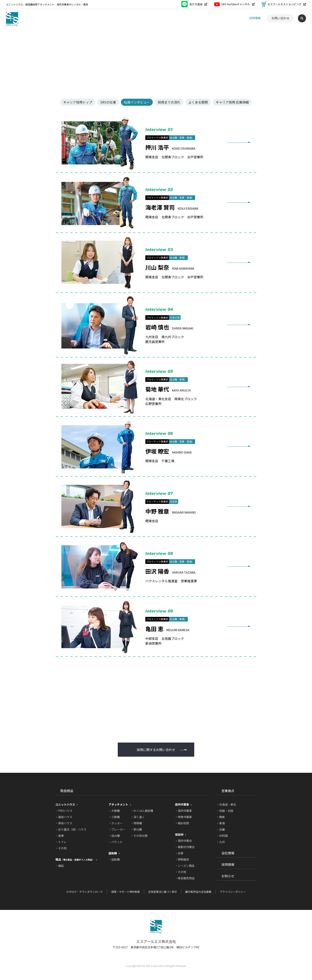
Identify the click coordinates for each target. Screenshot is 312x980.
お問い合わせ (280, 18)
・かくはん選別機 (142, 811)
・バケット (116, 842)
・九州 (221, 842)
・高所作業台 (183, 841)
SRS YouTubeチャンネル (234, 4)
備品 (75, 859)
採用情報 (255, 18)
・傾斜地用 (182, 823)
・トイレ (61, 842)
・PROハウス (64, 811)
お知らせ (236, 18)
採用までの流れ (169, 102)
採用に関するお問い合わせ (156, 750)
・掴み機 (114, 836)
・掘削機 (114, 859)
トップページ (14, 34)
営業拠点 (197, 18)
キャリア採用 (49, 34)
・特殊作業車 (183, 817)
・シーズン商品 (185, 866)
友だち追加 (194, 4)
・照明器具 (182, 859)
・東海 (221, 823)
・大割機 (114, 811)
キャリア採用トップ (78, 102)
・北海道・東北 (226, 804)
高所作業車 (182, 804)
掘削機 (113, 853)
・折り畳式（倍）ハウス (71, 829)
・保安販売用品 (185, 878)
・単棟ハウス (64, 823)
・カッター (116, 823)
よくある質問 (198, 102)
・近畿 (221, 829)
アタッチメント (118, 804)
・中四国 (222, 836)
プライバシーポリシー (233, 892)
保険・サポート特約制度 (126, 892)
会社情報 (216, 18)
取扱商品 (174, 18)
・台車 (179, 853)
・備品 (60, 866)
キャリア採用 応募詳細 (232, 102)
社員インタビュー (137, 102)
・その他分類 (139, 836)
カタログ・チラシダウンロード (85, 892)
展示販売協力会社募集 (198, 892)
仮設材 (179, 834)
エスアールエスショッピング (284, 4)
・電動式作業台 (185, 847)
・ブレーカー (117, 829)
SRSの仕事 (108, 102)
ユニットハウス (65, 804)
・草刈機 (136, 829)
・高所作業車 (183, 811)
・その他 (61, 848)
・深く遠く (138, 817)
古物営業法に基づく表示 (163, 892)
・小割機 (114, 817)
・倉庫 (60, 836)
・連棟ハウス (64, 817)
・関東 (221, 817)
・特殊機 (136, 823)
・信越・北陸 (225, 811)
